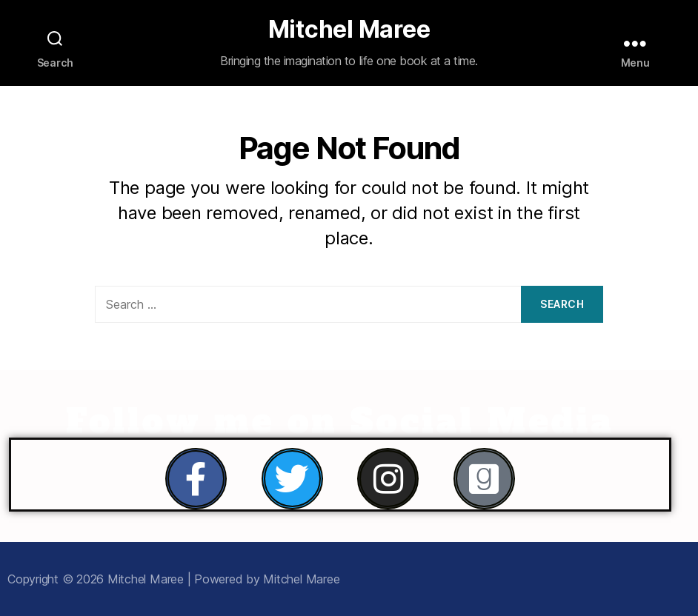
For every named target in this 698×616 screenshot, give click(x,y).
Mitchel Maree (349, 30)
